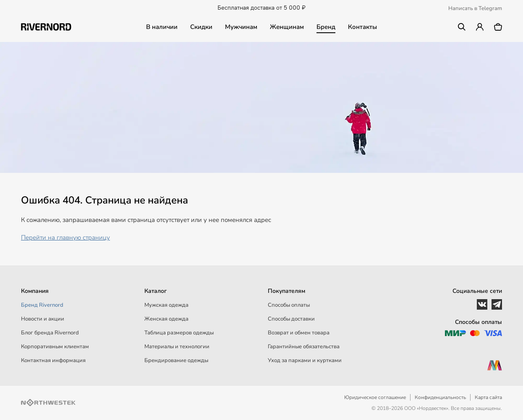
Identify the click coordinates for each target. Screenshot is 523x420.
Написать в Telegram (475, 8)
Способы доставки (291, 319)
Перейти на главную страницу (65, 237)
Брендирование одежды (176, 360)
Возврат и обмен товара (299, 333)
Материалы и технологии (177, 347)
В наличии (162, 27)
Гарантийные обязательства (304, 347)
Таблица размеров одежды (179, 333)
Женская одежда (166, 319)
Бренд (326, 27)
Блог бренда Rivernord (50, 333)
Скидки (201, 27)
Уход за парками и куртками (305, 360)
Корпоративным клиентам (55, 347)
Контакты (362, 27)
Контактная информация (53, 360)
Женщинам (287, 27)
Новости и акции (43, 319)
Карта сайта (488, 397)
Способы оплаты (289, 305)
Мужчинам (241, 27)
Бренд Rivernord (42, 305)
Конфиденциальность (440, 397)
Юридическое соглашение (375, 397)
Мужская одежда (166, 305)
